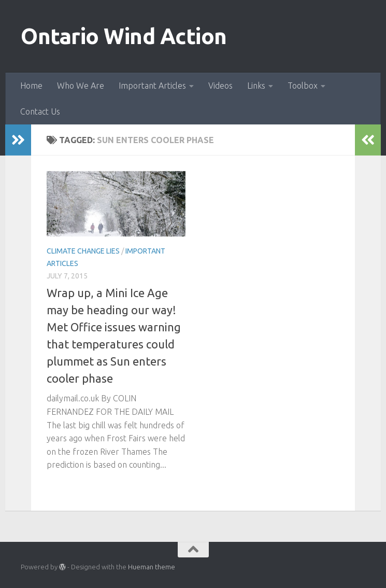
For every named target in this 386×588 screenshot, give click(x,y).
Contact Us (40, 111)
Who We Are (81, 86)
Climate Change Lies (83, 251)
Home (31, 86)
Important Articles (152, 86)
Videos (220, 86)
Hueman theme (152, 567)
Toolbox (303, 86)
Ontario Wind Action (124, 36)
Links (256, 86)
